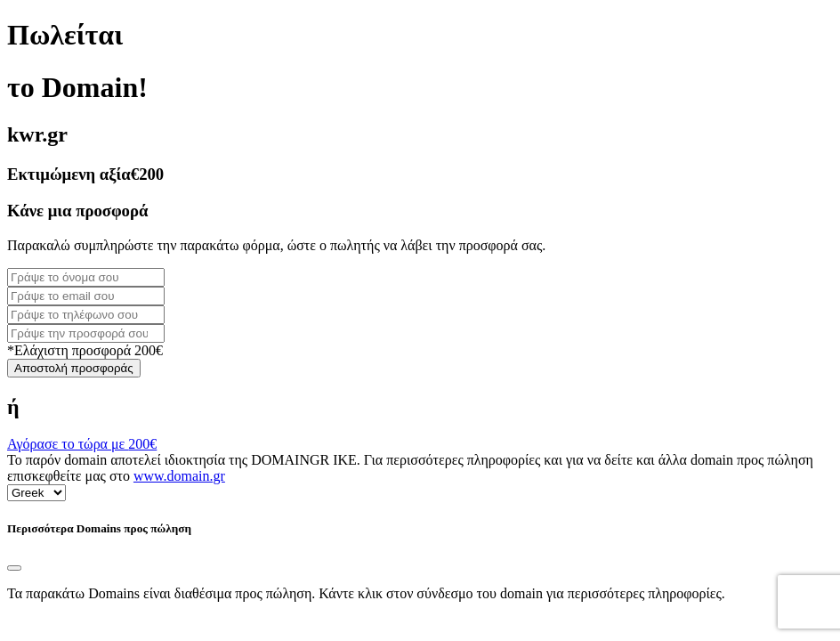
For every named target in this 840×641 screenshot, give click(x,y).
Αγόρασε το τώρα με (82, 444)
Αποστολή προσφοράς (74, 368)
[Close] (14, 568)
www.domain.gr (179, 476)
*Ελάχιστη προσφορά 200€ (85, 350)
